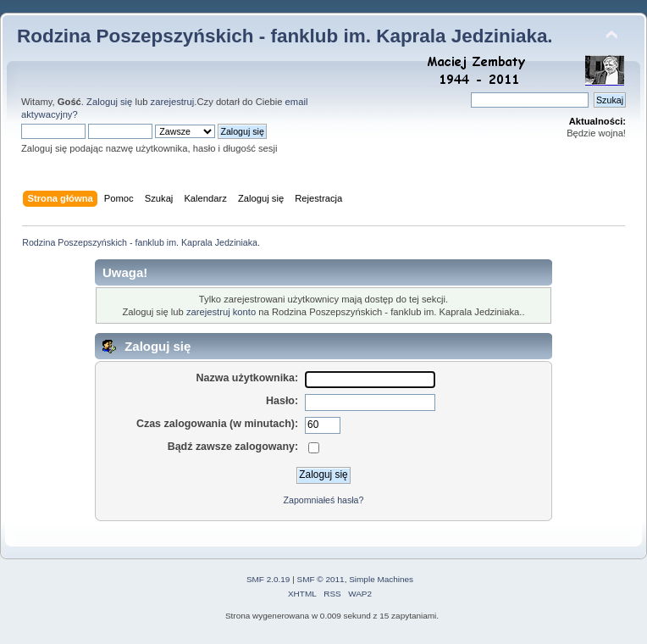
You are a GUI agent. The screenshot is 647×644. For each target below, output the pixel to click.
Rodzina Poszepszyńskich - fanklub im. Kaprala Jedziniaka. (285, 36)
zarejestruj (173, 102)
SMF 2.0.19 (268, 579)
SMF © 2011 (321, 579)
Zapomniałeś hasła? (324, 500)
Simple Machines (381, 579)
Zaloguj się (109, 102)
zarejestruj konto (221, 312)
